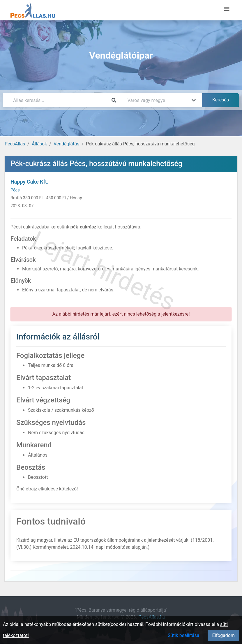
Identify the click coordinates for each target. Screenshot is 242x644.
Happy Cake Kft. (29, 182)
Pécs (15, 190)
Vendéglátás (66, 144)
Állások (39, 144)
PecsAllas (15, 144)
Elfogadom (223, 635)
